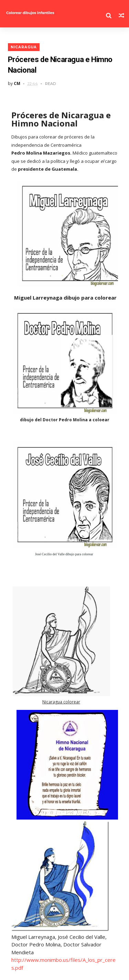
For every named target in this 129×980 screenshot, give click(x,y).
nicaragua (24, 47)
